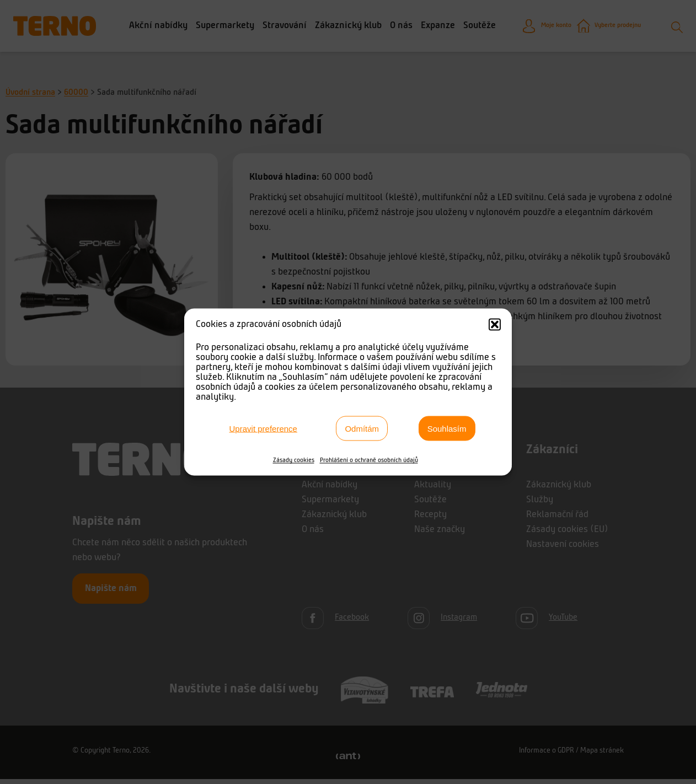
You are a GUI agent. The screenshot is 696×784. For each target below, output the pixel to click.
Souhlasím (447, 428)
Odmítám (362, 428)
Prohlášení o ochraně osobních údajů (369, 460)
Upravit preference (263, 428)
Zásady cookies (294, 460)
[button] (495, 325)
